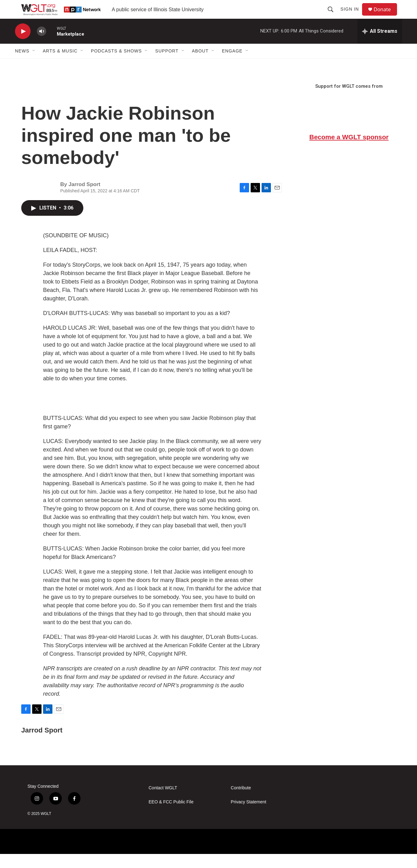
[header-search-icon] (333, 16)
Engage (232, 65)
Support (167, 65)
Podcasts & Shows (116, 65)
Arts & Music (60, 65)
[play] (23, 45)
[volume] (42, 45)
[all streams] (380, 45)
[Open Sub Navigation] (34, 65)
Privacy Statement (248, 816)
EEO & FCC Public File (171, 816)
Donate (386, 16)
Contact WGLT (163, 802)
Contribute (241, 802)
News (22, 65)
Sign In (353, 16)
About (200, 65)
